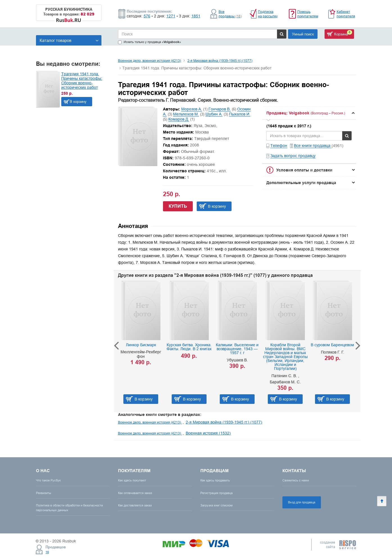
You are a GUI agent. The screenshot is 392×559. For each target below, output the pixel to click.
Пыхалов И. (240, 114)
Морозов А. (192, 109)
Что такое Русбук (48, 480)
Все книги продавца (313, 146)
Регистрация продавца (217, 493)
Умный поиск (303, 34)
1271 (171, 16)
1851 (196, 16)
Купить (178, 206)
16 (47, 552)
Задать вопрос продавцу (293, 156)
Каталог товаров (69, 40)
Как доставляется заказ (135, 505)
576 (147, 16)
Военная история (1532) (208, 433)
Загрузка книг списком (217, 505)
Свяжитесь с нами (296, 480)
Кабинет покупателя (346, 14)
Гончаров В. (220, 109)
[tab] (309, 113)
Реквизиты (44, 493)
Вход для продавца (302, 502)
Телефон (279, 146)
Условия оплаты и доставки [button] (304, 170)
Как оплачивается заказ (135, 493)
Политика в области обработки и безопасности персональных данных (69, 508)
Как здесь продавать (215, 480)
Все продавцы (230, 14)
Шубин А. (214, 114)
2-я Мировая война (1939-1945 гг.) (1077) (220, 61)
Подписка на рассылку (268, 14)
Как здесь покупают (132, 480)
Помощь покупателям (308, 14)
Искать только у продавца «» (149, 42)
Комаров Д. (179, 119)
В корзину (78, 101)
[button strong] (309, 113)
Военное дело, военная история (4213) (149, 61)
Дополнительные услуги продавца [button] (301, 183)
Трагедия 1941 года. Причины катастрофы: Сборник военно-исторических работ (82, 81)
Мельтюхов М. (186, 114)
